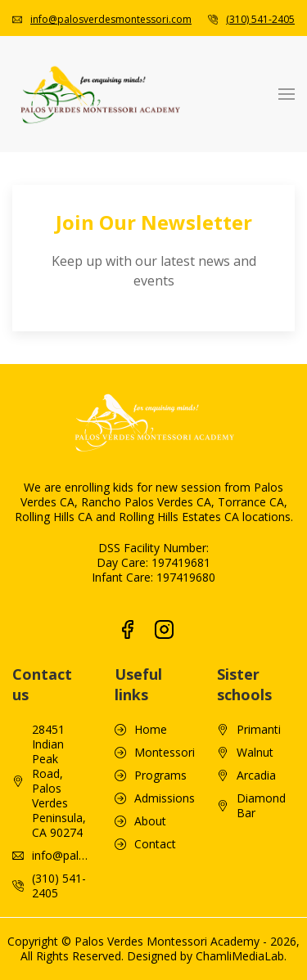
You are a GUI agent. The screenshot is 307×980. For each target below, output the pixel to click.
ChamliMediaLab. (241, 931)
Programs (160, 751)
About (150, 797)
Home (151, 705)
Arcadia (256, 751)
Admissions (165, 774)
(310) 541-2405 (260, 19)
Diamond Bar (261, 781)
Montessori (165, 728)
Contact (155, 820)
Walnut (255, 728)
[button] (287, 94)
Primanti (259, 705)
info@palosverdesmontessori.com (111, 19)
